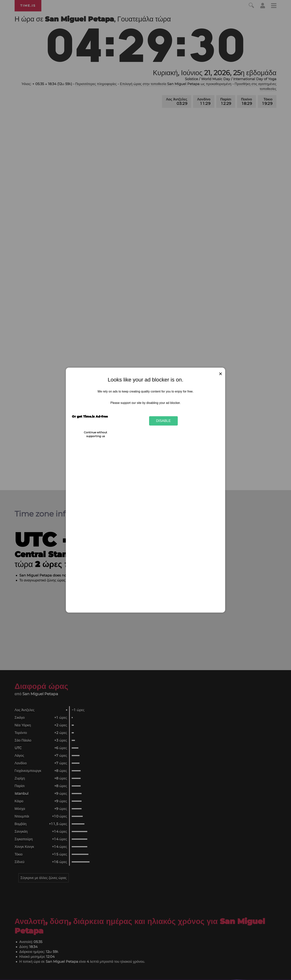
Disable (164, 421)
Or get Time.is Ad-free (90, 417)
